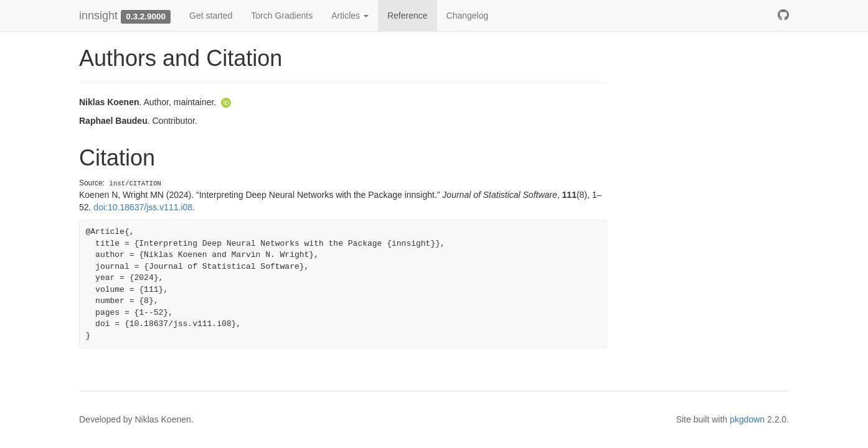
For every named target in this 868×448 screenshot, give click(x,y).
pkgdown (747, 419)
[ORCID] (226, 102)
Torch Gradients (282, 16)
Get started (211, 16)
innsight (98, 16)
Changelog (468, 16)
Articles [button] (350, 16)
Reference (408, 16)
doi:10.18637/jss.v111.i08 (143, 207)
